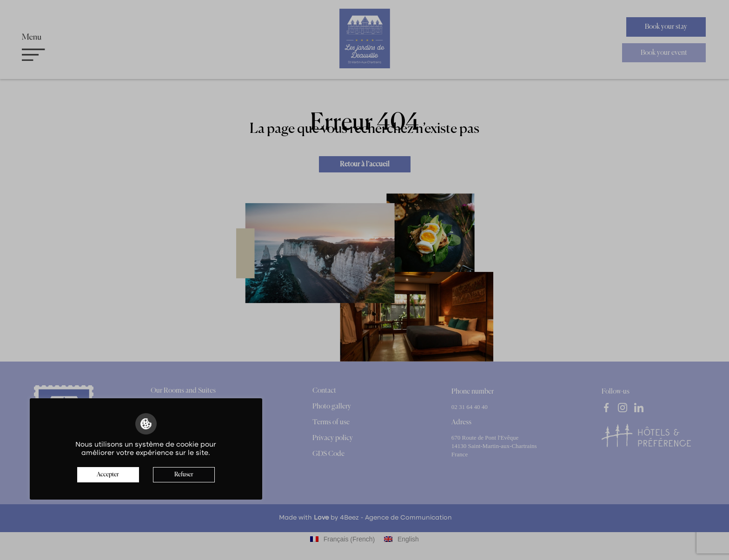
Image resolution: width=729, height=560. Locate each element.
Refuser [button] (184, 475)
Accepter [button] (108, 475)
